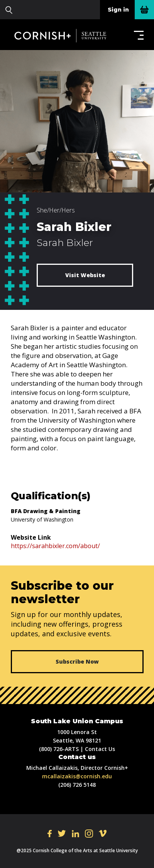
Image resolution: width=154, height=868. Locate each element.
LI (75, 833)
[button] (137, 35)
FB (50, 833)
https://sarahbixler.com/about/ (55, 546)
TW (62, 833)
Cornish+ (65, 35)
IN (89, 833)
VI (103, 833)
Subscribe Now (77, 661)
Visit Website (85, 275)
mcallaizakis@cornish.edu (77, 776)
